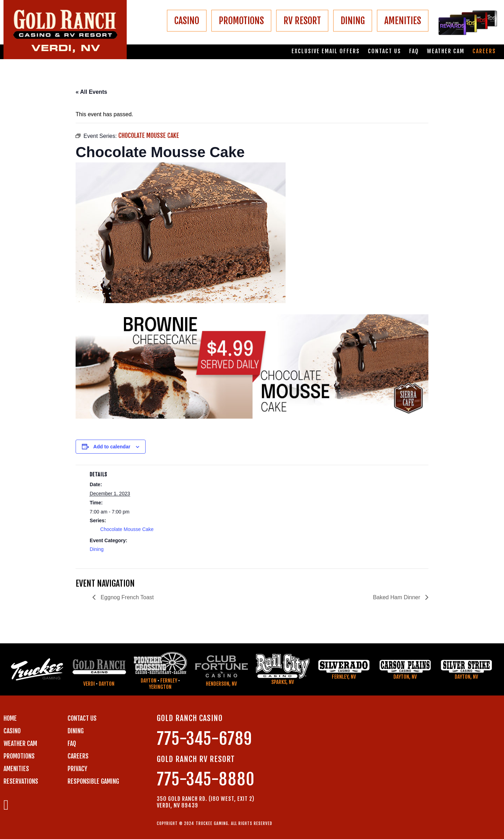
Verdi (89, 684)
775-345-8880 (206, 779)
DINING (353, 21)
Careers (484, 51)
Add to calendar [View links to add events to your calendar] (112, 447)
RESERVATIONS (21, 781)
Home (10, 718)
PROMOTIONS (241, 21)
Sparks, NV (283, 682)
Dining (97, 549)
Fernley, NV (344, 677)
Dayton (107, 684)
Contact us (384, 51)
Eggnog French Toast (126, 597)
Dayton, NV (405, 677)
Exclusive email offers (326, 51)
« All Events (91, 92)
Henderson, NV (221, 684)
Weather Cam (446, 51)
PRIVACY (77, 769)
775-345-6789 (204, 739)
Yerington (160, 687)
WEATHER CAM (20, 743)
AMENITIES (403, 21)
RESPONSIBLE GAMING (93, 781)
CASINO (187, 21)
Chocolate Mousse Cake (127, 529)
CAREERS (78, 756)
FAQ (414, 51)
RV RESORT (302, 21)
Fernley (169, 681)
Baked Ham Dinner (397, 597)
